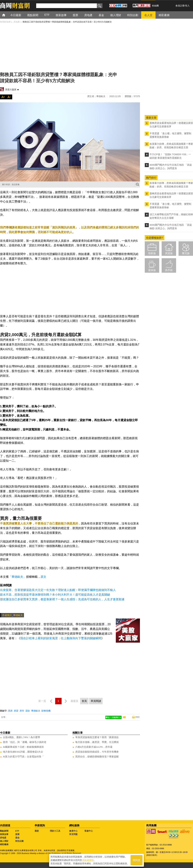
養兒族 (186, 253)
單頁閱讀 (96, 701)
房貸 (16, 711)
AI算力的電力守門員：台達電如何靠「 (23, 757)
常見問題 (73, 834)
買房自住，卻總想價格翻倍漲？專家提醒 (97, 757)
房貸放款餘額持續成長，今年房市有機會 (97, 752)
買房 (10, 711)
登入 (187, 6)
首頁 (7, 15)
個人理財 (4, 841)
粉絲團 (155, 6)
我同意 (137, 860)
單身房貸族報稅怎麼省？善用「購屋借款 (97, 737)
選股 (37, 831)
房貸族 (169, 253)
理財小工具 (55, 831)
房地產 (3, 838)
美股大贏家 (11, 90)
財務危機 (46, 711)
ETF (17, 831)
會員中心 (73, 831)
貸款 (28, 711)
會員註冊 (180, 6)
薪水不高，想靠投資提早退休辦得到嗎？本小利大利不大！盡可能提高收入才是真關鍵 (55, 595)
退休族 (152, 270)
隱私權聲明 (88, 860)
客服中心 (89, 831)
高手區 (169, 270)
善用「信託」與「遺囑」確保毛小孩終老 (25, 742)
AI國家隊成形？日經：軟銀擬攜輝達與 (23, 747)
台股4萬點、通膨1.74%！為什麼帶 (21, 737)
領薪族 (152, 253)
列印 (138, 717)
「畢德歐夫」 (17, 577)
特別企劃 (19, 841)
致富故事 (4, 834)
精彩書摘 (4, 844)
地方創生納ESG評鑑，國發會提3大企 (23, 752)
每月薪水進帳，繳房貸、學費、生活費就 (97, 742)
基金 (17, 838)
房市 (22, 711)
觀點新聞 (4, 831)
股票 (17, 834)
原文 (43, 577)
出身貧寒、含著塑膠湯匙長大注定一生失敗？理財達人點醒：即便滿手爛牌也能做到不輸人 (58, 590)
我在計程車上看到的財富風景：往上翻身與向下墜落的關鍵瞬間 (61, 638)
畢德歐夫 (36, 711)
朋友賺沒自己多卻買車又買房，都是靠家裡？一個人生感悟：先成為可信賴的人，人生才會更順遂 (62, 599)
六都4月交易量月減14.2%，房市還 (94, 747)
